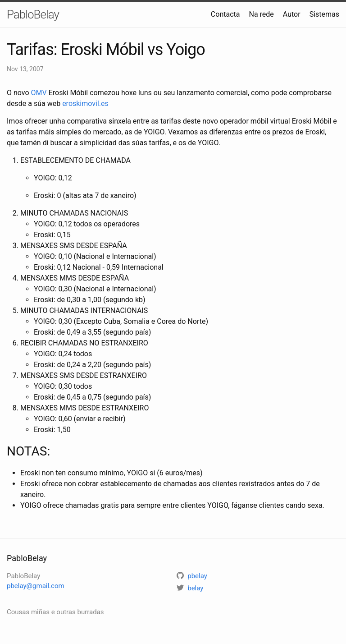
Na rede (261, 14)
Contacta (225, 14)
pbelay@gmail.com (36, 586)
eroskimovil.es (85, 103)
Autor (292, 14)
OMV (39, 93)
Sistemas (324, 14)
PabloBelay (33, 14)
